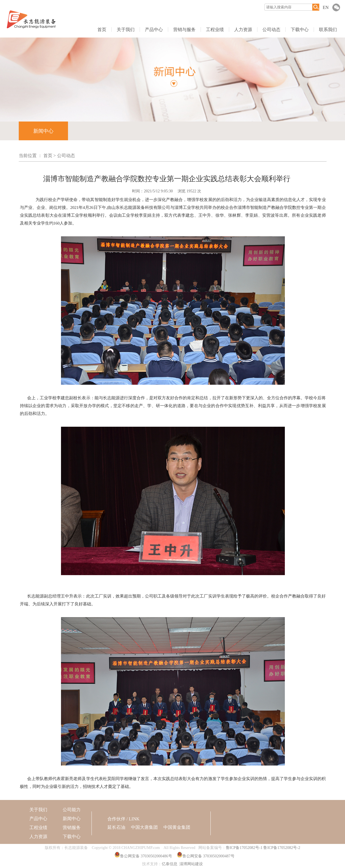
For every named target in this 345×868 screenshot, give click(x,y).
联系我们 (328, 30)
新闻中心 (43, 131)
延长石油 (116, 827)
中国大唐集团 (144, 827)
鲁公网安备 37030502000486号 (146, 856)
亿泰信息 (170, 864)
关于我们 (126, 30)
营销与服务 (184, 30)
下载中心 (300, 30)
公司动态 (271, 30)
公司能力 (72, 810)
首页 (102, 30)
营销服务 (72, 828)
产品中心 (154, 30)
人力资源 (243, 30)
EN (326, 7)
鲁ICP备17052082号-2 (282, 848)
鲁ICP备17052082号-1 (244, 848)
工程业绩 (215, 30)
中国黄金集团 (177, 827)
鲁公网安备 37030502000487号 (208, 856)
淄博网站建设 (191, 864)
